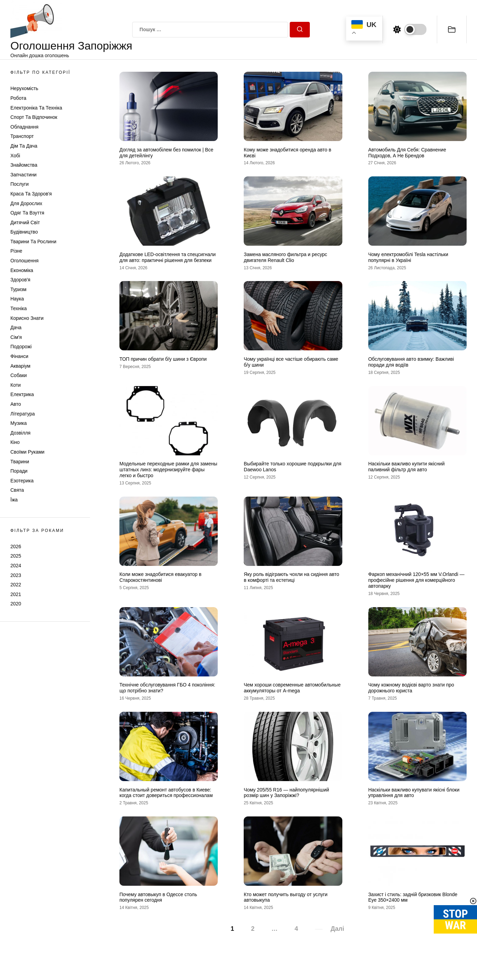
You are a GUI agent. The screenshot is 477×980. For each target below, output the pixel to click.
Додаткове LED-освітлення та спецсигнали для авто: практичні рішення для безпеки (168, 257)
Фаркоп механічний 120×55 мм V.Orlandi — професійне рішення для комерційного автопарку (416, 580)
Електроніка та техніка (36, 108)
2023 (16, 575)
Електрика (22, 394)
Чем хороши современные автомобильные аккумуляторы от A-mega (292, 688)
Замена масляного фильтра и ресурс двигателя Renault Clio (285, 257)
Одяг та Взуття (27, 213)
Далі (337, 929)
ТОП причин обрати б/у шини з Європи (163, 359)
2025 (16, 556)
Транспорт (22, 136)
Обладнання (24, 127)
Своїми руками (27, 452)
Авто (16, 404)
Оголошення (24, 261)
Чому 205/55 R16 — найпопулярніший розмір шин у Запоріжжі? (286, 793)
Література (23, 414)
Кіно (15, 442)
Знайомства (24, 165)
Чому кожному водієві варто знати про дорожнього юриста (411, 688)
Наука (17, 299)
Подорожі (21, 347)
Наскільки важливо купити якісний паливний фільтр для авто (407, 467)
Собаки (19, 375)
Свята (17, 490)
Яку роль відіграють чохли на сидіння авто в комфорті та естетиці (291, 577)
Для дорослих (26, 203)
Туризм (18, 289)
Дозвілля (20, 433)
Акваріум (20, 366)
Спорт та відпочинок (34, 117)
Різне (16, 251)
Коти (16, 385)
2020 (16, 604)
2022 (16, 585)
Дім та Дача (24, 146)
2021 (16, 594)
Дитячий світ (25, 222)
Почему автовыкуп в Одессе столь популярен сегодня (158, 897)
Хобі (15, 156)
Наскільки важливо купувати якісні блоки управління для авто (414, 793)
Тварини (20, 462)
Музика (19, 423)
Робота (18, 98)
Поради (19, 471)
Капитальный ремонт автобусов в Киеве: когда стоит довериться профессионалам (166, 793)
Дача (16, 327)
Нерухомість (24, 88)
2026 (16, 546)
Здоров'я (20, 280)
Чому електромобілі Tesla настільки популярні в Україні (408, 257)
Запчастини (24, 175)
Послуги (20, 184)
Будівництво (24, 232)
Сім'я (16, 337)
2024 (16, 566)
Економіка (22, 270)
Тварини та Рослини (33, 242)
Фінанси (19, 356)
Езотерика (22, 481)
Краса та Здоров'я (31, 194)
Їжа (14, 500)
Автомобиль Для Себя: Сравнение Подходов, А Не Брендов (407, 153)
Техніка (19, 308)
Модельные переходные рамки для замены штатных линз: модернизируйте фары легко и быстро (168, 470)
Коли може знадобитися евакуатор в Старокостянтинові (160, 577)
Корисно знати (27, 318)
